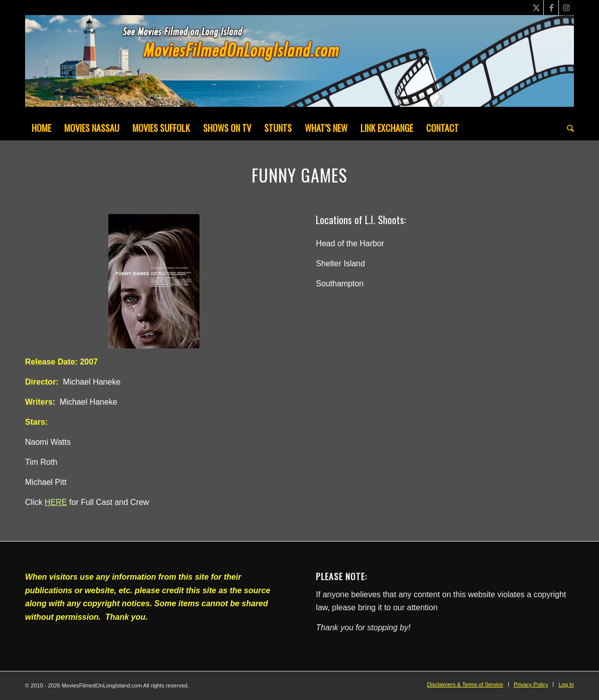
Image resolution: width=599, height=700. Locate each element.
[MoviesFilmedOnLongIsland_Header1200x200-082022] (299, 65)
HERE (56, 502)
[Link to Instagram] (566, 8)
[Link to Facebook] (551, 8)
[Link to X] (536, 8)
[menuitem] (41, 128)
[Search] (567, 128)
